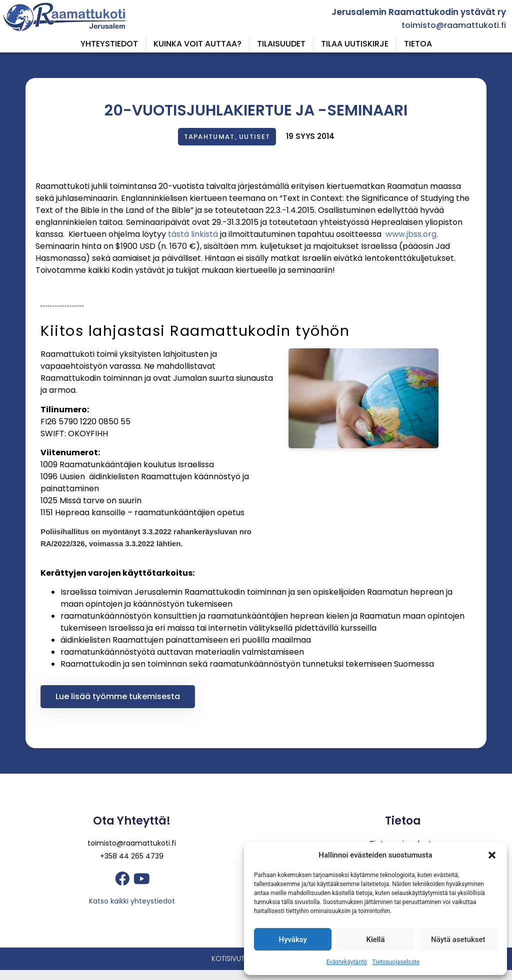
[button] (492, 855)
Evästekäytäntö (347, 962)
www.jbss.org (411, 234)
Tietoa (418, 44)
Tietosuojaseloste (396, 962)
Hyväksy (293, 940)
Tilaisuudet (281, 44)
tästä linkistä (192, 234)
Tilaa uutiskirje (355, 44)
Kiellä (375, 940)
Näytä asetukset (458, 940)
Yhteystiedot (109, 44)
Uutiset (254, 137)
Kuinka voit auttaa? (197, 44)
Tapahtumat (209, 137)
